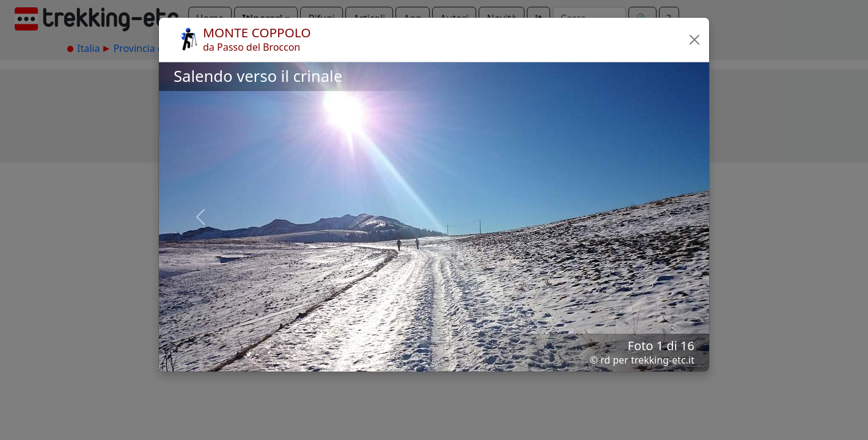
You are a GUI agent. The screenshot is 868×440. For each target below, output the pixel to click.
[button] (694, 40)
